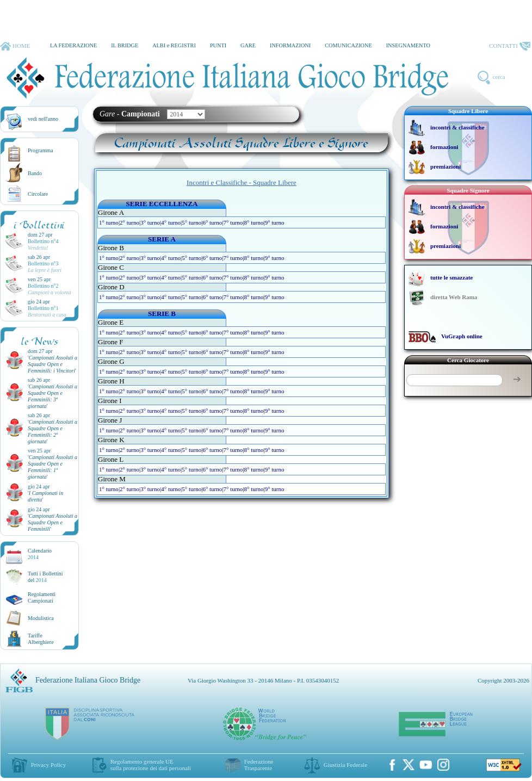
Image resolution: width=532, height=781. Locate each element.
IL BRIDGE (125, 45)
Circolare (38, 194)
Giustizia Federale (345, 765)
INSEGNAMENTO (408, 45)
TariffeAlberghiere (41, 639)
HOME (15, 46)
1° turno (109, 222)
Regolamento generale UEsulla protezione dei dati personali (151, 765)
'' (52, 364)
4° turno (171, 222)
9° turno (275, 222)
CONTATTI (510, 46)
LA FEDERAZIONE (73, 45)
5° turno (191, 222)
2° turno (129, 222)
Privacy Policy (48, 765)
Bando (35, 173)
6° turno (212, 222)
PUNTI (218, 45)
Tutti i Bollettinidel (45, 577)
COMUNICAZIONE (348, 45)
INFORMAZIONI (290, 45)
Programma (41, 150)
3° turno (150, 222)
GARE (248, 45)
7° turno (233, 222)
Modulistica (41, 618)
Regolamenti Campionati (42, 597)
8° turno (254, 222)
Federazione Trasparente (259, 765)
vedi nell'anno (43, 119)
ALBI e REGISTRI (174, 45)
